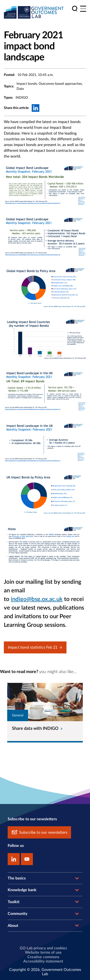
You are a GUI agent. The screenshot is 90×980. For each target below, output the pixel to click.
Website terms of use (43, 952)
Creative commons (43, 957)
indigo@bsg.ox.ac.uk (37, 599)
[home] (34, 12)
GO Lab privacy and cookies (43, 948)
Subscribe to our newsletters (39, 832)
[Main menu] (83, 9)
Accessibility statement (43, 961)
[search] (75, 9)
